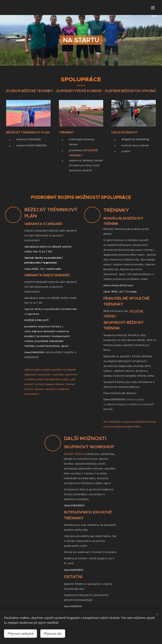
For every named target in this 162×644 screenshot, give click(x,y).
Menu (153, 8)
